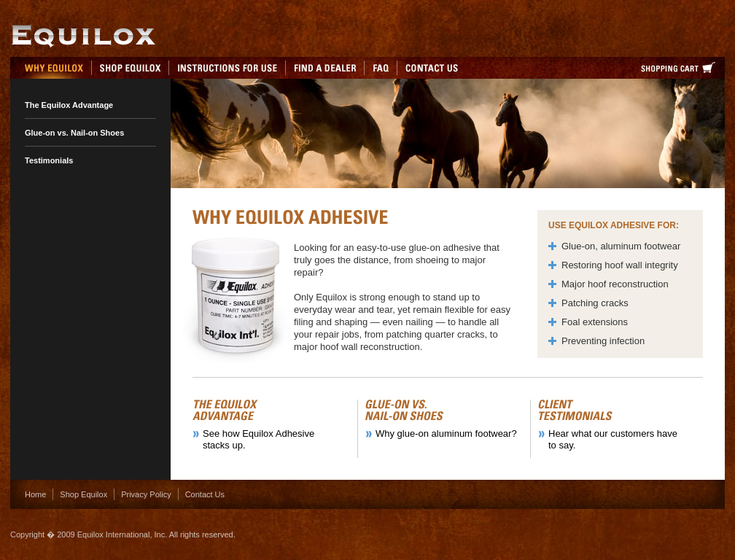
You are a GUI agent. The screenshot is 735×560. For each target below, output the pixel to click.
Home (35, 494)
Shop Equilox (83, 494)
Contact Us (205, 494)
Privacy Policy (146, 494)
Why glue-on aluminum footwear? (446, 433)
